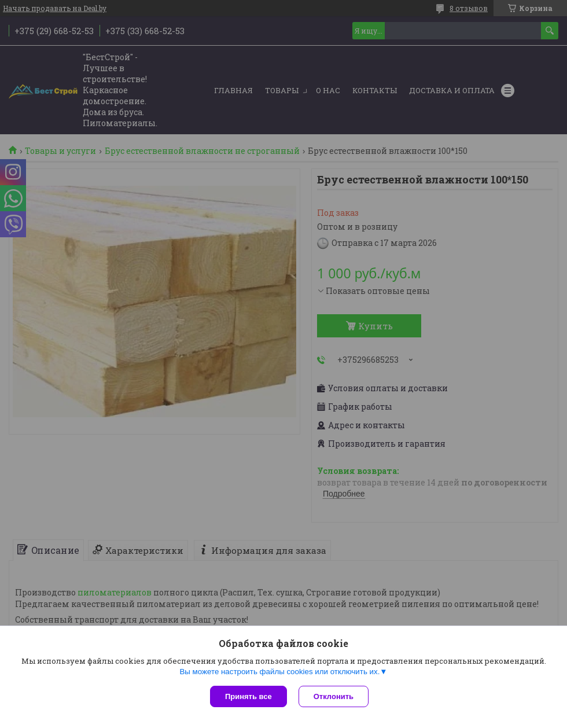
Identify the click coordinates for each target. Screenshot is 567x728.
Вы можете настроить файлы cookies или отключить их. (279, 672)
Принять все (248, 696)
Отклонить (334, 696)
